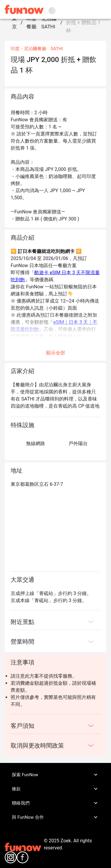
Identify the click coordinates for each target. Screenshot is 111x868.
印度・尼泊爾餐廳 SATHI (41, 23)
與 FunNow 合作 (55, 817)
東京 (14, 23)
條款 (55, 789)
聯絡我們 (55, 803)
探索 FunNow (55, 775)
